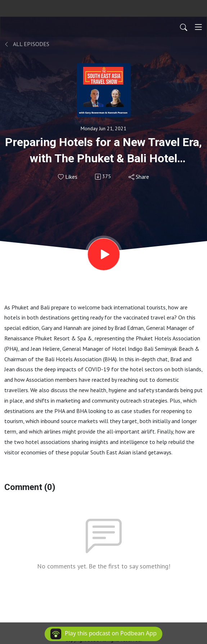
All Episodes (27, 44)
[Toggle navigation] (198, 27)
